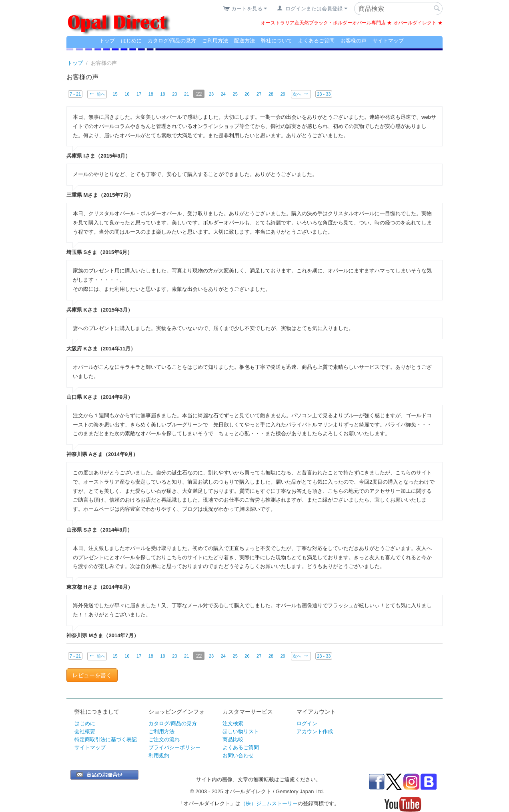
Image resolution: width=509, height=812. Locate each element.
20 (175, 94)
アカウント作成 (315, 731)
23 (212, 94)
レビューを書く (92, 675)
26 (247, 94)
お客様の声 (354, 41)
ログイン (307, 723)
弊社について (277, 41)
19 (163, 94)
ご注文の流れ (164, 739)
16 (127, 94)
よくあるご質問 (316, 41)
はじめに (131, 41)
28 (271, 94)
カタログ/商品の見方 (172, 41)
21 (187, 94)
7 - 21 (75, 94)
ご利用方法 (215, 41)
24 (224, 94)
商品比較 (233, 739)
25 (235, 94)
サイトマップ (388, 41)
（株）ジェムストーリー (269, 803)
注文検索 (233, 723)
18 (151, 94)
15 (115, 94)
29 (283, 94)
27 (259, 94)
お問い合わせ (238, 755)
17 (139, 94)
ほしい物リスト (241, 731)
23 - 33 (324, 94)
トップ (107, 41)
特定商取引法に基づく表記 (106, 739)
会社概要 (85, 731)
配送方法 (244, 41)
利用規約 (159, 755)
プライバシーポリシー (174, 747)
